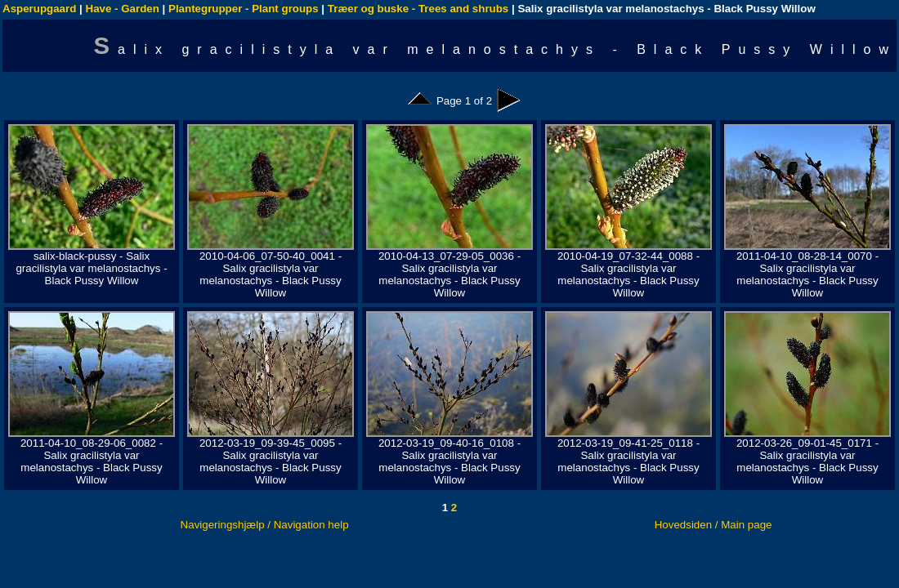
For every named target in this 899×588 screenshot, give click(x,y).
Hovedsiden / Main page (713, 525)
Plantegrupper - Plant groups (244, 9)
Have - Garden (123, 9)
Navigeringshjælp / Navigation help (265, 525)
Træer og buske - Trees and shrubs (418, 9)
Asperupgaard (39, 9)
